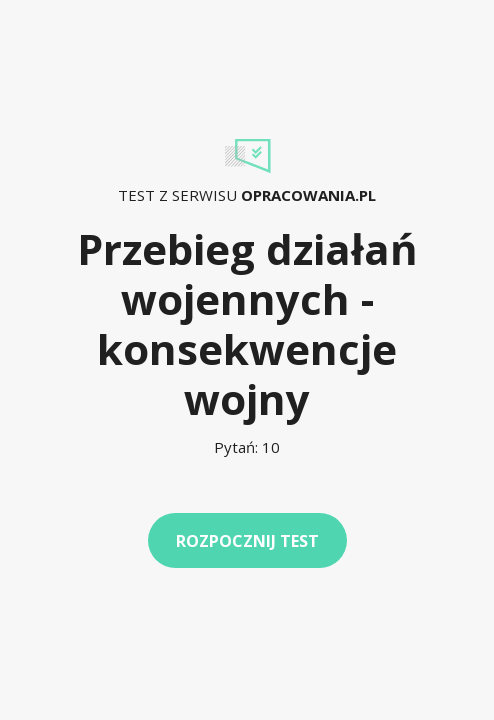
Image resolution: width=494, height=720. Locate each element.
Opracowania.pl (308, 195)
